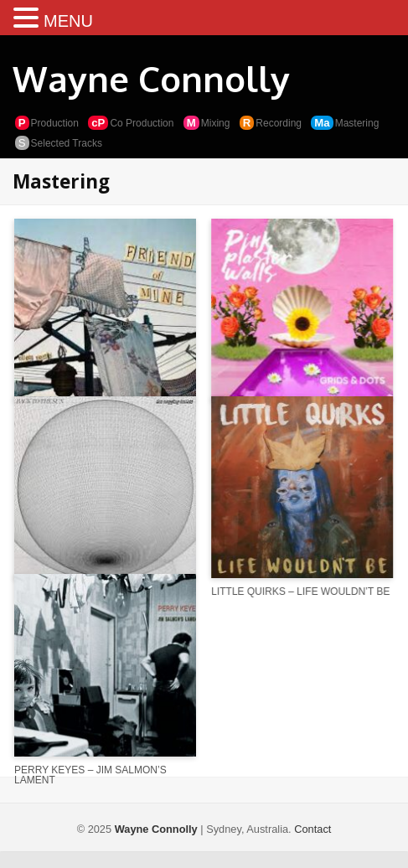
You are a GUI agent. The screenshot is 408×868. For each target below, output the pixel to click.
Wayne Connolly (151, 78)
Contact (312, 829)
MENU (68, 21)
